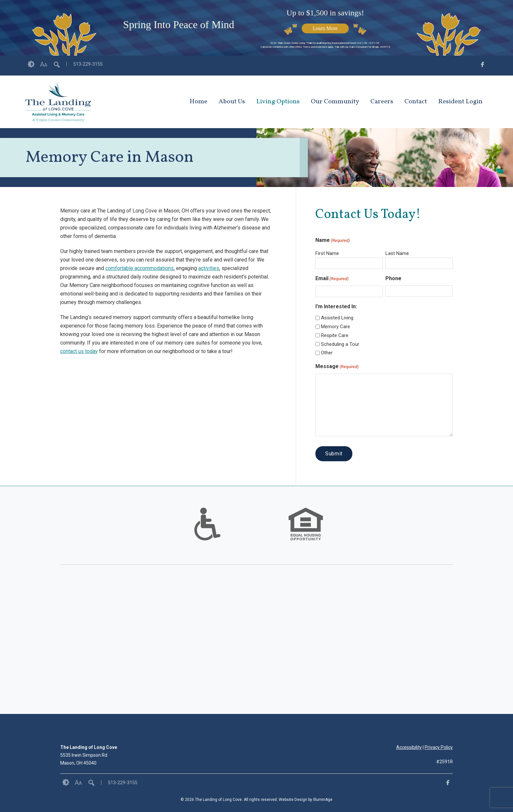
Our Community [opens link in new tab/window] (335, 102)
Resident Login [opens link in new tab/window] (460, 102)
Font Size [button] (44, 64)
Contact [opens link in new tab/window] (416, 102)
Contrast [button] (31, 64)
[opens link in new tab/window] (483, 66)
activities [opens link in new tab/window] (209, 268)
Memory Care (336, 327)
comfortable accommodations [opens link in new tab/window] (140, 268)
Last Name (397, 253)
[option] (207, 524)
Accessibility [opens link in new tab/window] (409, 747)
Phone (393, 278)
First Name (327, 253)
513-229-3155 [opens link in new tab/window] (88, 64)
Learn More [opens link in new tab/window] (325, 28)
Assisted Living (337, 318)
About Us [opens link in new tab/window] (232, 102)
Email (332, 279)
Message (337, 367)
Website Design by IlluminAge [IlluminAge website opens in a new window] (306, 800)
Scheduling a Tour (340, 344)
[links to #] (207, 532)
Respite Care (335, 335)
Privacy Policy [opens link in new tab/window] (439, 747)
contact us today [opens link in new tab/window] (79, 351)
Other (327, 353)
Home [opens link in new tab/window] (198, 102)
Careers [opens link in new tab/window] (382, 102)
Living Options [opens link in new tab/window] (278, 102)
